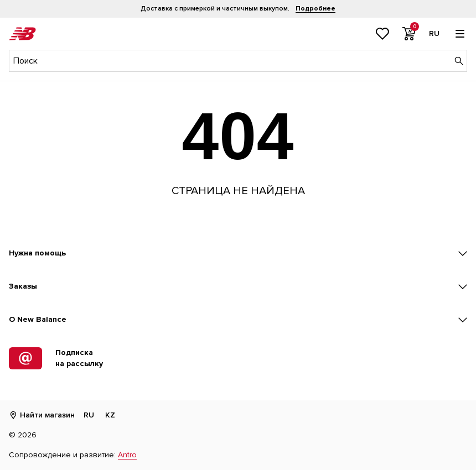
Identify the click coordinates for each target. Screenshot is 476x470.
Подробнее (315, 9)
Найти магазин (42, 415)
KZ (110, 415)
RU (89, 415)
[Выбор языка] (434, 34)
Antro (127, 455)
